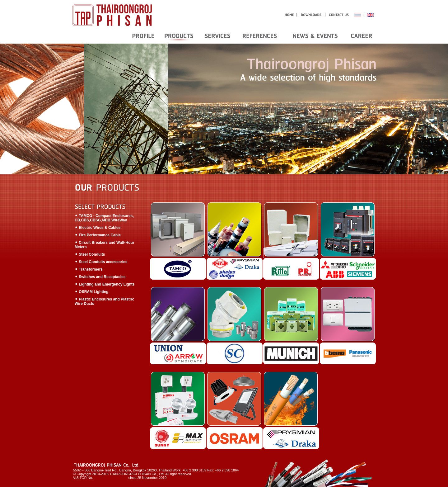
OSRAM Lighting (92, 292)
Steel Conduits (90, 254)
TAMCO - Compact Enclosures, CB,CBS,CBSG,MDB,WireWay (104, 218)
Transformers (89, 269)
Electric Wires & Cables (98, 228)
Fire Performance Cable (98, 235)
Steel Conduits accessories (101, 262)
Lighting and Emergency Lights (105, 284)
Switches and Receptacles (100, 277)
